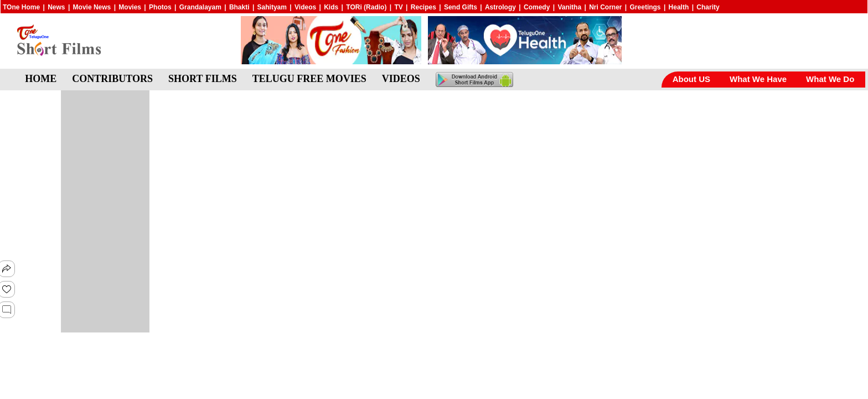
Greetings (645, 7)
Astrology (500, 7)
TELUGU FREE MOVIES (309, 79)
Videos (305, 7)
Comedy (537, 7)
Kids (331, 7)
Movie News (92, 7)
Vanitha (569, 7)
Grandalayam (200, 7)
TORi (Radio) (366, 7)
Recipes (423, 7)
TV (398, 7)
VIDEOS (401, 79)
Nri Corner (605, 7)
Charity (708, 7)
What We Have (758, 79)
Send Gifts (461, 7)
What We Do (830, 79)
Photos (160, 7)
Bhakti (239, 7)
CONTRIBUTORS (112, 79)
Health (679, 7)
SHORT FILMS (203, 79)
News (56, 7)
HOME (41, 79)
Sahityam (272, 7)
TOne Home (21, 7)
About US (691, 79)
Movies (130, 7)
